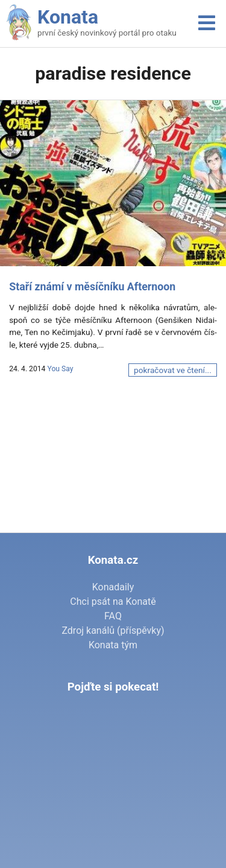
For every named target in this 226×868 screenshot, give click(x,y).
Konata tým (113, 645)
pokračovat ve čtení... (173, 370)
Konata (68, 17)
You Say (60, 369)
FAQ (113, 616)
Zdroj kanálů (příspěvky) (113, 630)
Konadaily (113, 587)
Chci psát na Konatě (113, 602)
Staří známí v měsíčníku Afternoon (92, 287)
